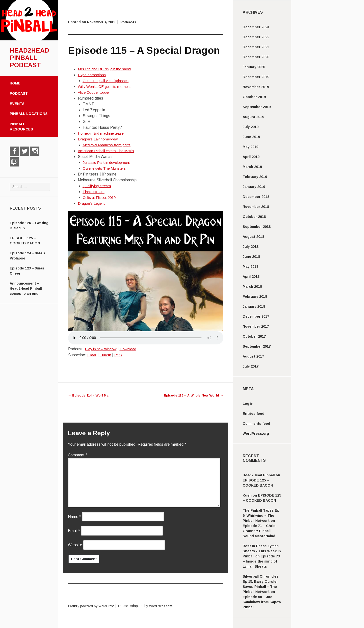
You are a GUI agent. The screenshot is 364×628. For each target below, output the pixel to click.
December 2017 (256, 316)
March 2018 (252, 286)
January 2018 (254, 306)
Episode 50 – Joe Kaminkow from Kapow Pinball (262, 602)
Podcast (19, 93)
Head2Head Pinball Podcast (29, 58)
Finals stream (94, 192)
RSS (119, 355)
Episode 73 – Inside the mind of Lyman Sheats (261, 561)
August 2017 (253, 356)
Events (17, 104)
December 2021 (256, 47)
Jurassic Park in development (108, 162)
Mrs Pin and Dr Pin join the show (105, 69)
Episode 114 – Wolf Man (91, 395)
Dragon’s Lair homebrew (99, 139)
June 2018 (251, 257)
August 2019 (253, 117)
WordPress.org (256, 434)
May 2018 (250, 267)
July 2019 (251, 127)
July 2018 (251, 247)
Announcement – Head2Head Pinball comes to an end (26, 288)
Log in (248, 404)
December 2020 (256, 57)
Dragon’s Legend (92, 203)
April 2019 (251, 157)
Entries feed (253, 414)
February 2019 (255, 177)
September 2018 (257, 227)
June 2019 (251, 137)
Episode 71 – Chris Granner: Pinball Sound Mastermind (259, 531)
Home (15, 83)
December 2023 (256, 27)
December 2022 (256, 37)
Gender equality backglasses (107, 81)
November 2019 (256, 87)
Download (130, 349)
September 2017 (257, 346)
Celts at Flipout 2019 (101, 198)
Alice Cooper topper (95, 92)
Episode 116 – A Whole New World (192, 395)
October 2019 (254, 97)
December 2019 (256, 77)
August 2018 (253, 237)
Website (75, 545)
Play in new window (101, 349)
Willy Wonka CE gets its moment (106, 87)
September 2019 (257, 107)
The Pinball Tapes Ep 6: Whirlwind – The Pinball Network (261, 516)
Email (92, 355)
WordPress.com (164, 606)
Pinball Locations (29, 114)
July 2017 (251, 366)
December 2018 (256, 197)
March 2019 (252, 167)
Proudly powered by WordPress (93, 606)
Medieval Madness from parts (108, 145)
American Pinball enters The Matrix (108, 151)
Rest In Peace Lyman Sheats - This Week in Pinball (262, 551)
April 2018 (251, 277)
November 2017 (256, 326)
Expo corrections (92, 75)
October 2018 (254, 217)
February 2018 (255, 296)
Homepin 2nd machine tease (102, 133)
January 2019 (254, 187)
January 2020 (254, 67)
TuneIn (106, 355)
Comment (78, 455)
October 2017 (254, 336)
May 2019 (250, 147)
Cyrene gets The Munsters (105, 168)
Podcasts (131, 22)
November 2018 (256, 207)
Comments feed (256, 424)
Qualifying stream (98, 186)
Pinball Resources (21, 127)
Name (74, 517)
